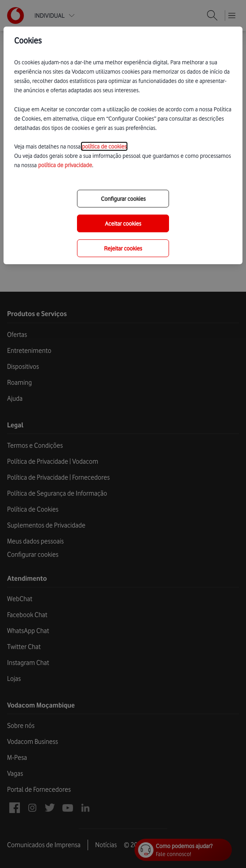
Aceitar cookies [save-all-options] (123, 223)
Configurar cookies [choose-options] (123, 199)
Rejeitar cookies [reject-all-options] (123, 248)
